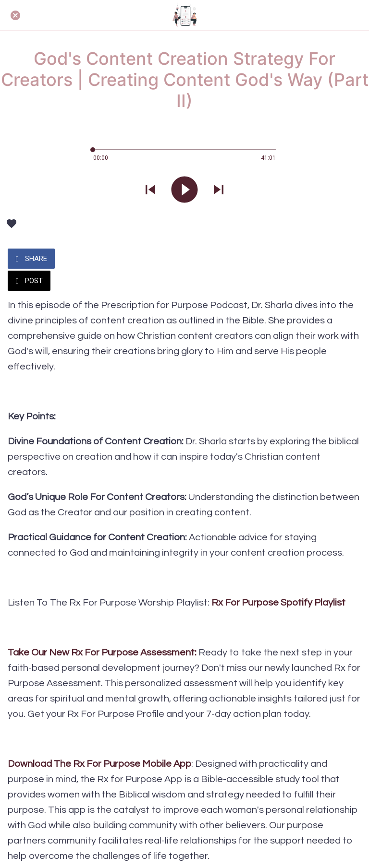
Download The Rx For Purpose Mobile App (99, 764)
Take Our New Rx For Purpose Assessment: (103, 653)
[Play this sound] (184, 190)
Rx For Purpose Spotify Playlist (278, 603)
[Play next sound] (219, 190)
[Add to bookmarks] (12, 224)
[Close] (15, 15)
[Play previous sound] (150, 190)
